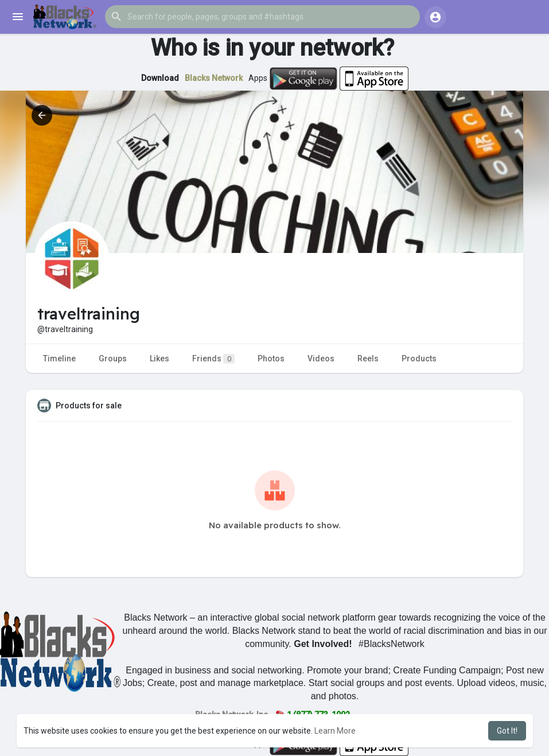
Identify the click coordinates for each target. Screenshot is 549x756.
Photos (271, 358)
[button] (262, 17)
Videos (321, 358)
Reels (368, 358)
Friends (213, 359)
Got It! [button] (507, 731)
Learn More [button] (335, 731)
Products (419, 358)
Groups (113, 358)
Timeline (59, 358)
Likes (159, 358)
